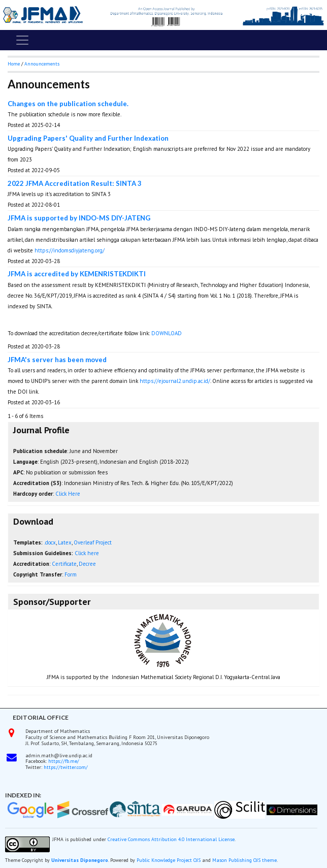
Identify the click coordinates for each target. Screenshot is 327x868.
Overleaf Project (93, 542)
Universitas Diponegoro (80, 860)
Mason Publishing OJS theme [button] (244, 860)
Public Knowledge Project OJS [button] (169, 860)
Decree (87, 564)
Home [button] (14, 64)
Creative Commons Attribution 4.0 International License (171, 839)
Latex (65, 542)
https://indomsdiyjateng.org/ (70, 250)
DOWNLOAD (167, 333)
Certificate (64, 564)
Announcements (42, 64)
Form (71, 574)
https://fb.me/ (64, 761)
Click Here (68, 494)
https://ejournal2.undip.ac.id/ (175, 381)
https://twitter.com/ (66, 767)
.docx (50, 542)
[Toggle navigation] (22, 40)
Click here (87, 553)
